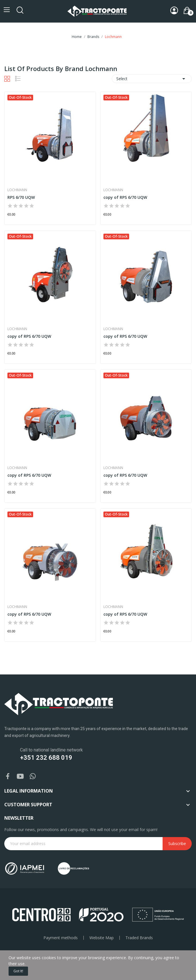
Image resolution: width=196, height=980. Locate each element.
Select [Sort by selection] (152, 79)
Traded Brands (139, 938)
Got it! (18, 971)
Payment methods (61, 938)
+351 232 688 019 (46, 758)
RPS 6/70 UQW (21, 197)
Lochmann (17, 190)
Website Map (102, 938)
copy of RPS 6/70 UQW (125, 197)
